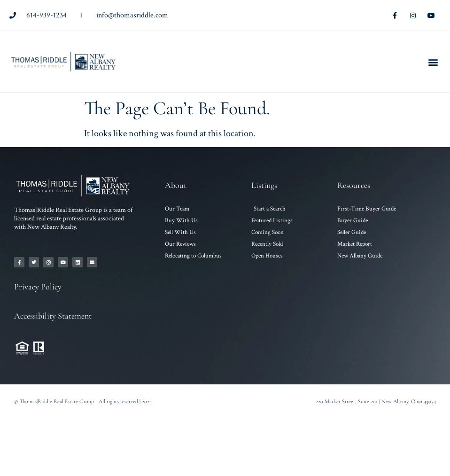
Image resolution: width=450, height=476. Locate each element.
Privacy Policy (38, 287)
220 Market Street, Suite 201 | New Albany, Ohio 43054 (376, 401)
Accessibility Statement (53, 316)
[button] (433, 62)
